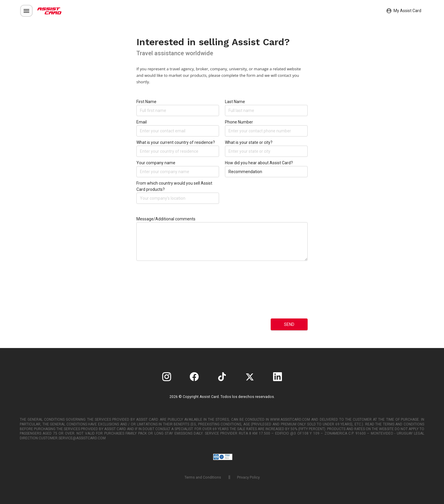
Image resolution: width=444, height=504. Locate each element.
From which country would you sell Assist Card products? (174, 186)
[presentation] (161, 294)
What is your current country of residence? (176, 142)
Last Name (235, 102)
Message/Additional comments (166, 219)
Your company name (156, 163)
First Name (146, 102)
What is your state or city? (249, 142)
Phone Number (239, 122)
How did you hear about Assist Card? (259, 163)
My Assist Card (404, 11)
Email (142, 122)
